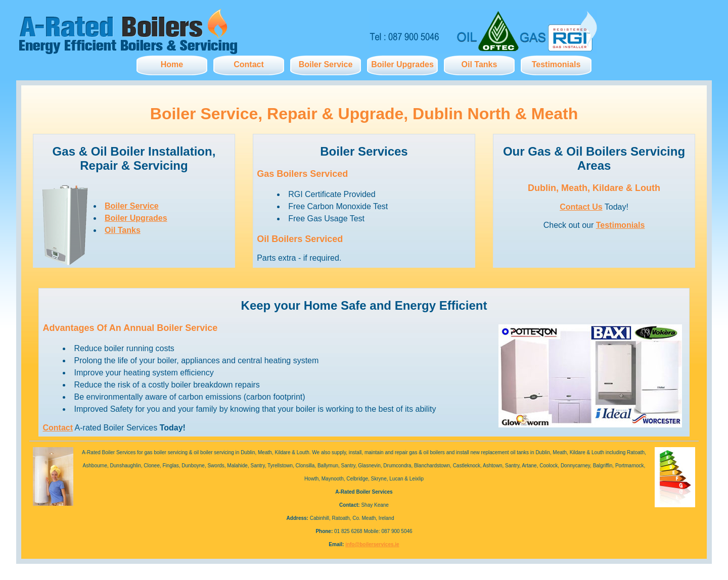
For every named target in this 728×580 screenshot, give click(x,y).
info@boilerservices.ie (372, 544)
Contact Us (581, 207)
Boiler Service (326, 64)
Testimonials (556, 64)
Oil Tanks (480, 64)
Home (172, 64)
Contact (249, 64)
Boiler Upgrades (402, 64)
